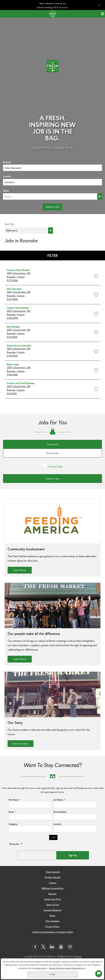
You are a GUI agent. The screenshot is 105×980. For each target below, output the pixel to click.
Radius (6, 191)
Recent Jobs (53, 453)
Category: (13, 824)
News (52, 915)
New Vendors (52, 921)
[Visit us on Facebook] (35, 947)
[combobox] (52, 182)
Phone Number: (60, 812)
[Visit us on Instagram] (70, 947)
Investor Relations (53, 910)
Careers (52, 883)
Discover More (23, 743)
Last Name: (59, 800)
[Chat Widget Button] (99, 974)
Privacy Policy (52, 926)
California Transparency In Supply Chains (53, 932)
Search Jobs (52, 207)
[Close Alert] (99, 5)
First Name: (15, 800)
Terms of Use (53, 905)
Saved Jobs (52, 444)
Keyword (7, 162)
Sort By (9, 224)
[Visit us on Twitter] (43, 947)
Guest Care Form (53, 899)
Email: (12, 812)
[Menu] (103, 14)
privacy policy (41, 968)
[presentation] (37, 855)
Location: (57, 824)
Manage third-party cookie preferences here (68, 968)
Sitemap (78, 956)
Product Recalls (53, 877)
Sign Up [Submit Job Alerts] (73, 855)
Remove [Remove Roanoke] (21, 844)
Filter (52, 256)
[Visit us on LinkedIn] (52, 947)
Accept (53, 974)
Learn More (23, 570)
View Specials (53, 872)
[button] (95, 276)
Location (7, 176)
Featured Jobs (52, 479)
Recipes (52, 894)
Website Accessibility (52, 888)
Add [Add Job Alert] (53, 837)
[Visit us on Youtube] (61, 947)
